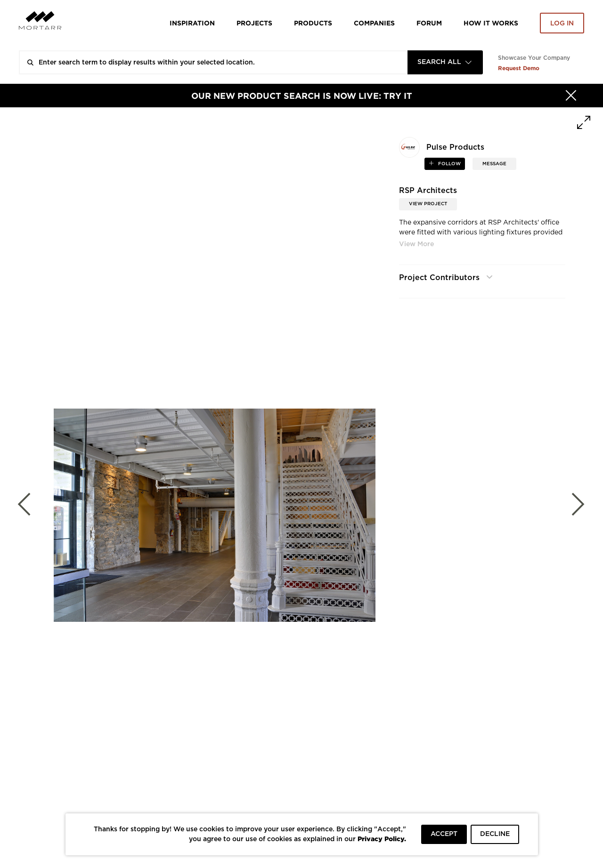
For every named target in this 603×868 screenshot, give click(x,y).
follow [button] (449, 164)
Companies (374, 23)
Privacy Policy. (382, 839)
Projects (254, 23)
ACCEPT (444, 834)
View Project (428, 204)
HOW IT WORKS (491, 23)
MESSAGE (494, 164)
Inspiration (192, 23)
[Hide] (571, 96)
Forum (429, 23)
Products (313, 23)
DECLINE (495, 834)
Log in (562, 24)
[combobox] (445, 62)
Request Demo (519, 68)
